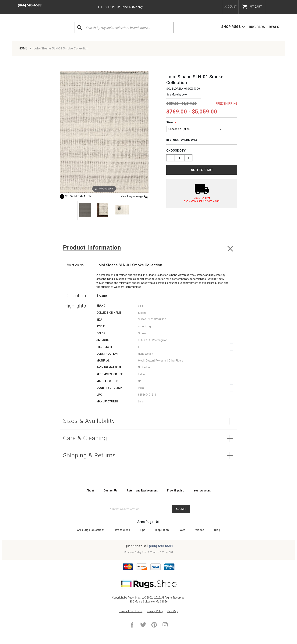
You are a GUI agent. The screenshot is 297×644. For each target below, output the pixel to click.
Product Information (95, 248)
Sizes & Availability (92, 423)
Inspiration (162, 530)
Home (23, 48)
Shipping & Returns (93, 460)
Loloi (185, 95)
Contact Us (110, 491)
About (90, 491)
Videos (200, 530)
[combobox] (124, 28)
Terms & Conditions (131, 611)
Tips (143, 530)
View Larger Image (135, 197)
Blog (217, 530)
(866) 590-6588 (30, 5)
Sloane (142, 314)
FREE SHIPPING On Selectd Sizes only (120, 7)
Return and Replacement (142, 491)
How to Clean (122, 530)
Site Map (173, 611)
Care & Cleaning (88, 442)
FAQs (182, 530)
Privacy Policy (155, 611)
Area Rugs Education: (90, 530)
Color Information (75, 196)
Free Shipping (176, 491)
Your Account (202, 491)
